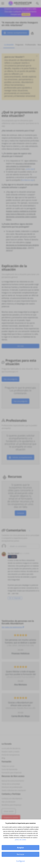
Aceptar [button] (20, 848)
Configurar (20, 861)
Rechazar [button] (20, 854)
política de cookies (20, 840)
